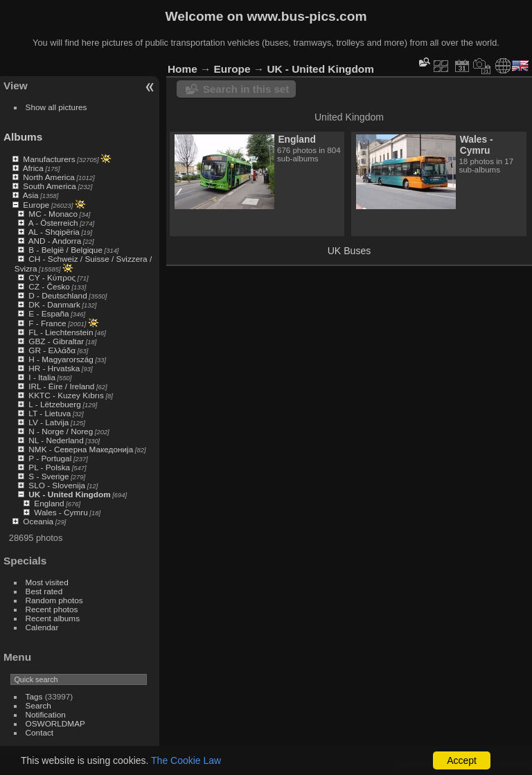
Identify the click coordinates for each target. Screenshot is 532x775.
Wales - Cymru (61, 512)
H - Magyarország (61, 359)
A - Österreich (53, 223)
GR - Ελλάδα (52, 350)
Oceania (38, 521)
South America (50, 186)
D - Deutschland (57, 295)
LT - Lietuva (50, 413)
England (49, 503)
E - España (48, 313)
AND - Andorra (55, 241)
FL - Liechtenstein (61, 332)
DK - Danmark (54, 304)
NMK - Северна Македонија (81, 449)
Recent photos (52, 609)
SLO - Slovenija (57, 485)
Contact (40, 732)
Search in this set (246, 89)
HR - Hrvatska (54, 368)
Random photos (54, 600)
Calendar (42, 627)
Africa (33, 168)
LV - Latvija (48, 422)
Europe (36, 205)
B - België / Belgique (65, 250)
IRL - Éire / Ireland (61, 386)
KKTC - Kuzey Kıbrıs (66, 395)
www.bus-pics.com (307, 16)
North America (49, 177)
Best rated (44, 591)
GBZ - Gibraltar (56, 341)
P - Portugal (50, 458)
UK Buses (349, 251)
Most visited (47, 582)
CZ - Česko (49, 286)
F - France (47, 323)
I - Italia (42, 377)
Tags (34, 696)
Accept (462, 760)
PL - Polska (49, 467)
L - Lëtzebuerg (54, 404)
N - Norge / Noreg (61, 431)
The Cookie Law (186, 760)
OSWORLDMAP (55, 723)
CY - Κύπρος (52, 277)
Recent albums (53, 618)
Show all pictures (56, 107)
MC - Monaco (53, 214)
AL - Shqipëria (54, 232)
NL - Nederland (56, 440)
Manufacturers (49, 159)
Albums (23, 137)
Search (38, 705)
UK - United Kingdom (69, 494)
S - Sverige (48, 476)
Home (183, 69)
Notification (46, 714)
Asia (31, 195)
